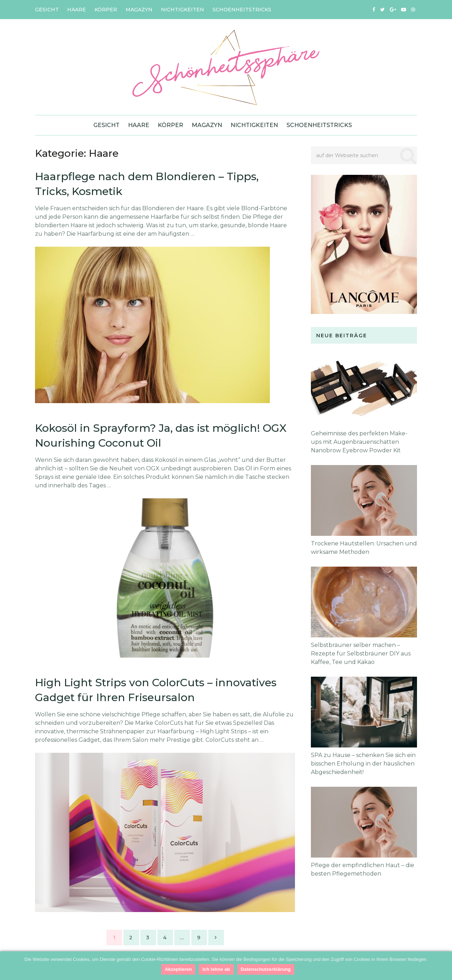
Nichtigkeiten (182, 10)
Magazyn (139, 10)
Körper (106, 10)
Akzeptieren (178, 969)
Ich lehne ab (216, 969)
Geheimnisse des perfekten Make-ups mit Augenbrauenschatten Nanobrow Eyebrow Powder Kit (359, 442)
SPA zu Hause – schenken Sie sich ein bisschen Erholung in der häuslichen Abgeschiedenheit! (363, 764)
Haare (77, 10)
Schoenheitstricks (242, 10)
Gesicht (47, 10)
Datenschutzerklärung (266, 969)
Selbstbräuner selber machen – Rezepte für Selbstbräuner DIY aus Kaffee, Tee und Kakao (361, 654)
